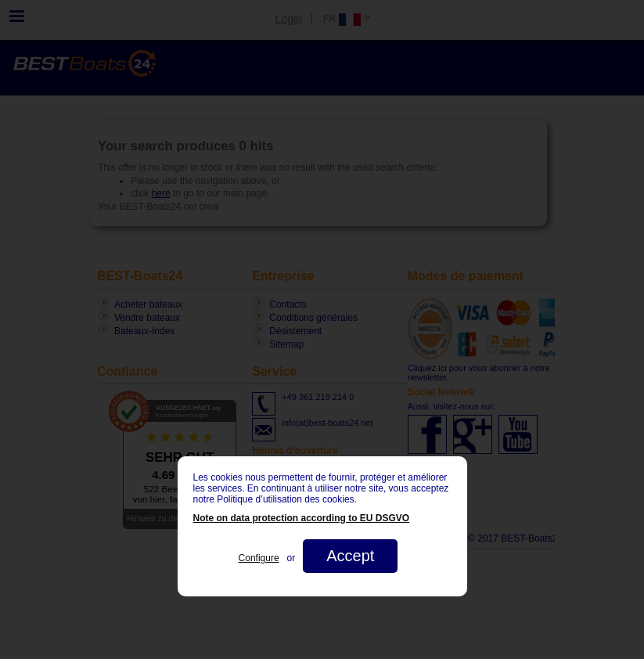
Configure (259, 558)
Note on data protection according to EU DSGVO (302, 518)
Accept (350, 556)
